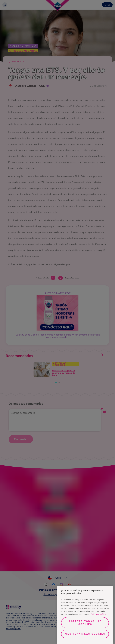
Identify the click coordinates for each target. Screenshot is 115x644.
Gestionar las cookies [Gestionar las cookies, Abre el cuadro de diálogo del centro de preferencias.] (85, 634)
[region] (85, 615)
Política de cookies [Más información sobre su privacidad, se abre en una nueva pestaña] (98, 614)
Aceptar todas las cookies (85, 623)
